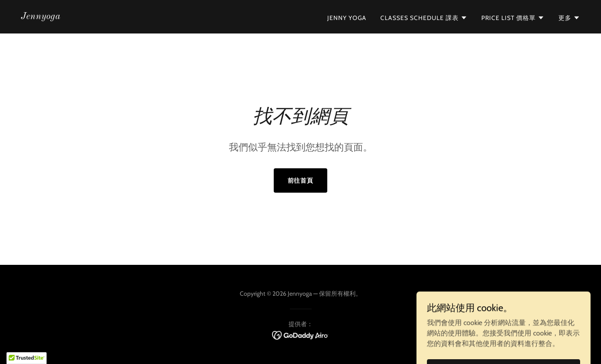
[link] (41, 17)
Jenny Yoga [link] (347, 18)
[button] (424, 18)
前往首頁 (301, 180)
